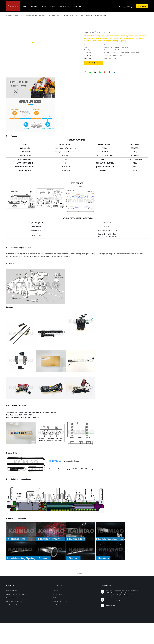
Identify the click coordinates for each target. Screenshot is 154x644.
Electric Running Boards (14, 622)
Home (8, 16)
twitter (95, 73)
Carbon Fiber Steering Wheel (16, 615)
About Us (58, 606)
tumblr (110, 73)
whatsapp (100, 73)
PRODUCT (34, 6)
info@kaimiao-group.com (115, 621)
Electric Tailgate (25, 16)
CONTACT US (64, 6)
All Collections (15, 16)
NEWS (44, 6)
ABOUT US (77, 6)
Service (56, 626)
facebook (86, 73)
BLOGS (52, 6)
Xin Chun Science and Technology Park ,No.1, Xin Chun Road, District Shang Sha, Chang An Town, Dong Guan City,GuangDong (122, 614)
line (90, 73)
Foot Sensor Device (13, 619)
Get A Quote (142, 6)
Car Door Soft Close (13, 626)
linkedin (115, 73)
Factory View (58, 615)
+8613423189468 (112, 626)
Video (55, 619)
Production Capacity (60, 622)
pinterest (105, 73)
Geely (33, 16)
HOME (24, 6)
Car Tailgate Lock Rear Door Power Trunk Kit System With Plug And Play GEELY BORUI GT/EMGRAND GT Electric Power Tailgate (71, 16)
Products (11, 606)
